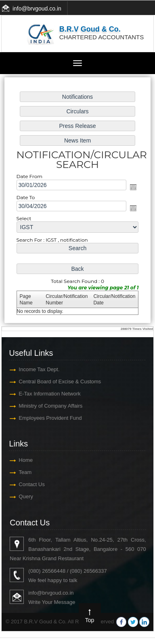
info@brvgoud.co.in (37, 9)
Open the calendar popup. (131, 187)
